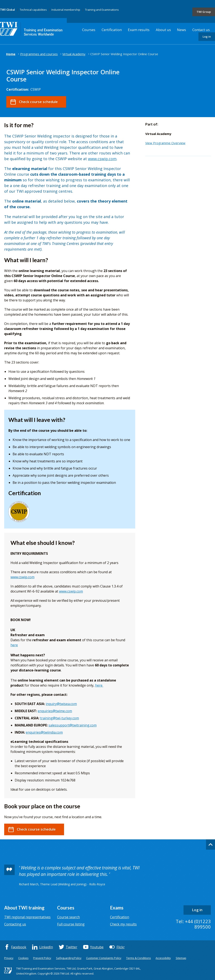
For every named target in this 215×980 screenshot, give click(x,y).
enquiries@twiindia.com (44, 732)
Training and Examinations (102, 10)
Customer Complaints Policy (104, 958)
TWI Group (204, 12)
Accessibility (163, 958)
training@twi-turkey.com (60, 718)
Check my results (123, 924)
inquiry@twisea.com (61, 704)
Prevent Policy (42, 958)
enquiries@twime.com (55, 711)
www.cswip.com (102, 159)
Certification (112, 30)
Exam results (139, 30)
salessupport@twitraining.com (73, 725)
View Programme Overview (165, 143)
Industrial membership (66, 10)
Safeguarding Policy (69, 958)
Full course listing (71, 924)
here (14, 645)
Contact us (201, 30)
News (182, 30)
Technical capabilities (33, 10)
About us (163, 30)
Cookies (23, 958)
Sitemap (181, 958)
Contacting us (15, 924)
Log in (207, 37)
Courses (89, 30)
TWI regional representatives (27, 917)
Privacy (9, 958)
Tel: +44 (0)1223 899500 (193, 924)
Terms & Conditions (139, 958)
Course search (68, 917)
